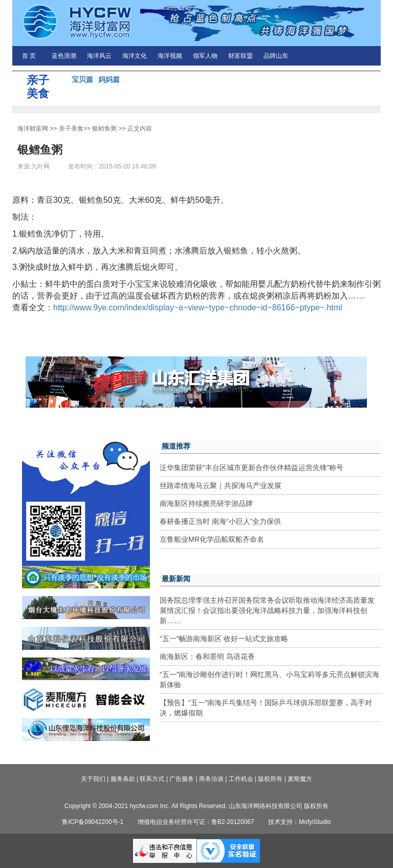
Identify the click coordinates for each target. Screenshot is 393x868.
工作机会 (241, 779)
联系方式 (152, 779)
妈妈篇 (109, 79)
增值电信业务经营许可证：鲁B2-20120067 (196, 822)
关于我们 (93, 779)
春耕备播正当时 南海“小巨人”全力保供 (220, 521)
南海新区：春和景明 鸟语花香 (207, 657)
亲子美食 (71, 129)
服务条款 (123, 779)
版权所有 (270, 779)
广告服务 (182, 779)
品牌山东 (276, 56)
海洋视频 (170, 56)
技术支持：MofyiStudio (300, 822)
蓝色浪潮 (64, 56)
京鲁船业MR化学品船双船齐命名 (212, 539)
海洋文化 (135, 56)
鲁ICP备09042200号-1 (93, 822)
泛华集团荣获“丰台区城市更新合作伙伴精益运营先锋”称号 (252, 468)
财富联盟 (241, 56)
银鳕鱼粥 (104, 129)
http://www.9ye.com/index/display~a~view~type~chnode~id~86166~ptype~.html (198, 308)
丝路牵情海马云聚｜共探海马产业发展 (221, 485)
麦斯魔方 (300, 779)
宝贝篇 (82, 79)
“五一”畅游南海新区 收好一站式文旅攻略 (224, 639)
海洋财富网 (33, 129)
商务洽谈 (211, 779)
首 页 (29, 56)
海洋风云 (99, 56)
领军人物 (205, 56)
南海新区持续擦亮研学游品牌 (206, 503)
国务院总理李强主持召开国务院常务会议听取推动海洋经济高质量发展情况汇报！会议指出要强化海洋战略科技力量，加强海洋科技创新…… (267, 610)
